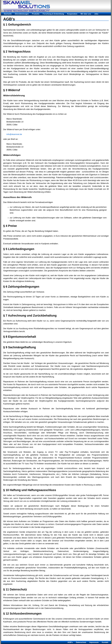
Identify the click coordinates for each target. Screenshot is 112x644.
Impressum (94, 642)
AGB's (70, 642)
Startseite (8, 14)
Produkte (36, 14)
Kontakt (105, 642)
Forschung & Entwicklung (53, 14)
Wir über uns (86, 14)
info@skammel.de (14, 134)
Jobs (96, 14)
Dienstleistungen (22, 14)
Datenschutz (81, 642)
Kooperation (72, 14)
